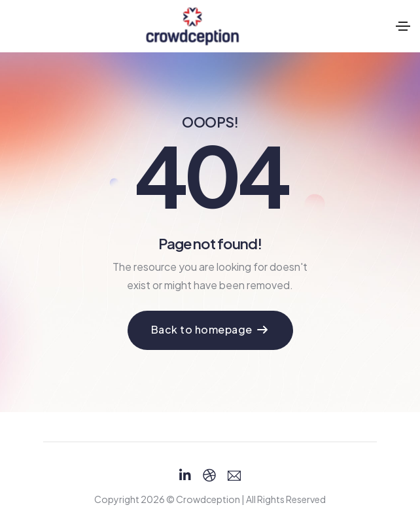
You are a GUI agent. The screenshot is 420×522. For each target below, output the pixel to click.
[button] (210, 330)
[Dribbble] (209, 476)
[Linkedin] (185, 476)
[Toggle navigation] (403, 26)
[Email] (234, 476)
